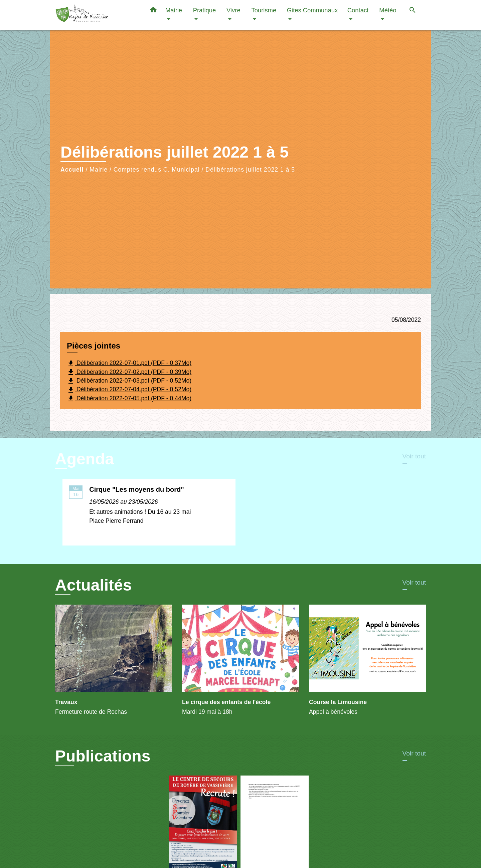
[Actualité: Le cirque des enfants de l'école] (240, 664)
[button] (153, 11)
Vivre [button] (233, 10)
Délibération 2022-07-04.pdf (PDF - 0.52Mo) (129, 390)
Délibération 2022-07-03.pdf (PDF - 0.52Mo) (129, 381)
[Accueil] (97, 15)
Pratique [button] (205, 10)
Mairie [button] (174, 10)
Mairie (99, 170)
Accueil (72, 170)
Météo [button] (388, 10)
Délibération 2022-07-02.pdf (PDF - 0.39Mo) (129, 372)
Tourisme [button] (264, 10)
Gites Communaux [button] (312, 10)
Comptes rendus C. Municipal (157, 170)
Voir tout (414, 456)
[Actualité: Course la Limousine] (367, 664)
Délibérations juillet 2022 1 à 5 (250, 170)
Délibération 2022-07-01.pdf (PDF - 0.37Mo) (129, 364)
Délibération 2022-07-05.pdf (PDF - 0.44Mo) (129, 399)
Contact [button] (358, 10)
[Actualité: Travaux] (114, 664)
